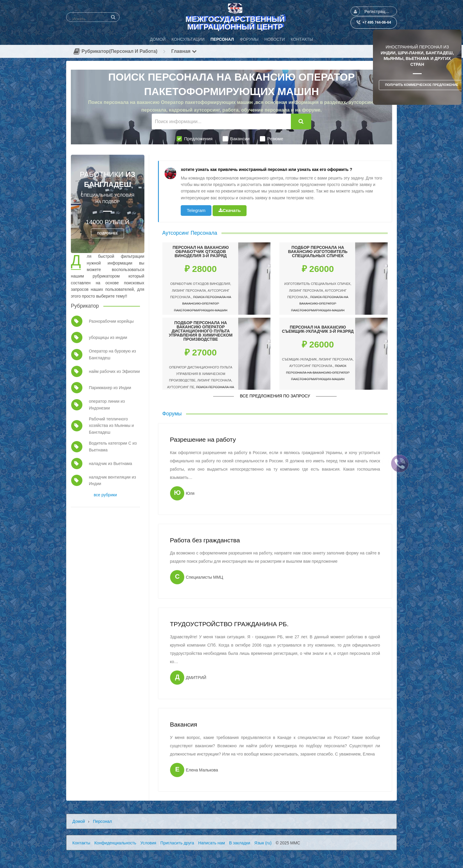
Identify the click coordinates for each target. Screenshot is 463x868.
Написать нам (212, 843)
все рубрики (105, 495)
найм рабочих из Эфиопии (114, 371)
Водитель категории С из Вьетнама (113, 446)
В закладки (240, 843)
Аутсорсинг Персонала (190, 233)
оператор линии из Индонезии (107, 404)
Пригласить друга (177, 843)
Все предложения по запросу (275, 396)
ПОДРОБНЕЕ (107, 233)
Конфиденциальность (115, 843)
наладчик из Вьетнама (110, 464)
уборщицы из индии (108, 337)
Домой (79, 821)
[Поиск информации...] (221, 121)
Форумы (172, 414)
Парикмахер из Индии (110, 388)
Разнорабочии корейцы (111, 321)
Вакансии (236, 139)
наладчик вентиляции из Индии (112, 480)
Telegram (196, 210)
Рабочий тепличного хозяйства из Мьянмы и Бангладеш (111, 426)
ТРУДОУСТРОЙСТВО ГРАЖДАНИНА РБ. (229, 624)
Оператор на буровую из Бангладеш (113, 354)
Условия (148, 843)
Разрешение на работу (203, 439)
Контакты (81, 843)
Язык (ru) (263, 843)
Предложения (194, 139)
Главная (184, 51)
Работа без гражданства (205, 540)
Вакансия (183, 724)
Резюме (272, 139)
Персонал (102, 821)
